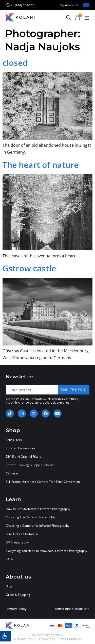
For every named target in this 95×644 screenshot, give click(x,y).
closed (15, 63)
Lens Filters (14, 440)
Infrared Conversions (21, 448)
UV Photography (17, 542)
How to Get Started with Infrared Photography (38, 509)
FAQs (9, 559)
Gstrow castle (29, 268)
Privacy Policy (16, 609)
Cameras (12, 473)
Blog (9, 586)
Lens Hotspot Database (22, 534)
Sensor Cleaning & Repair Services (30, 465)
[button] (87, 18)
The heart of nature (41, 165)
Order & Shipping (18, 595)
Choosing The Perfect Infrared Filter (31, 517)
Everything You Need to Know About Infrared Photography (46, 551)
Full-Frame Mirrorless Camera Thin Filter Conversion (43, 482)
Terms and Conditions (72, 609)
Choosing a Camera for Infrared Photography (38, 526)
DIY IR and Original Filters (24, 457)
